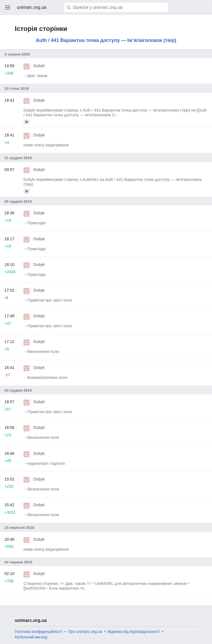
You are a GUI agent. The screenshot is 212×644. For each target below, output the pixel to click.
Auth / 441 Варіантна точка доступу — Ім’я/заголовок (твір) (106, 40)
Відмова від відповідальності (134, 632)
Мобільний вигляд (31, 637)
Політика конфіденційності (39, 632)
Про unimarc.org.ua (85, 632)
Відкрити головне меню (8, 7)
